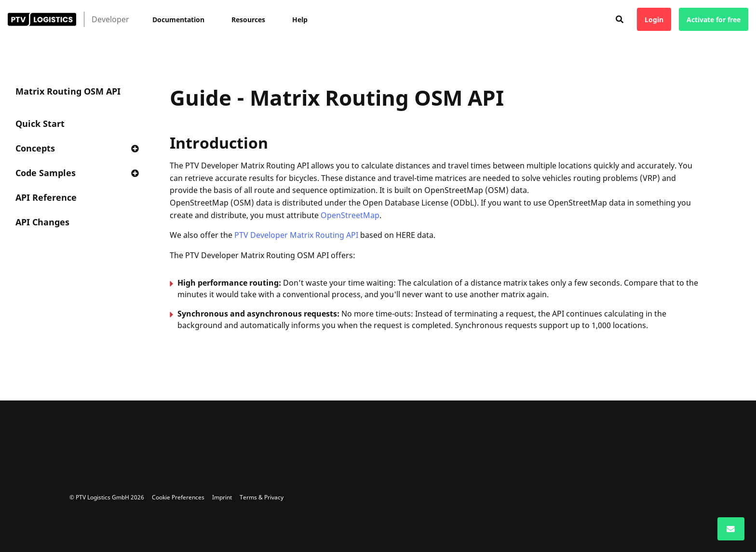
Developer (110, 19)
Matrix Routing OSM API (68, 91)
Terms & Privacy (262, 497)
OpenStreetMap (350, 215)
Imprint (222, 497)
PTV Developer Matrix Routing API (296, 235)
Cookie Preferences (178, 497)
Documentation (178, 20)
